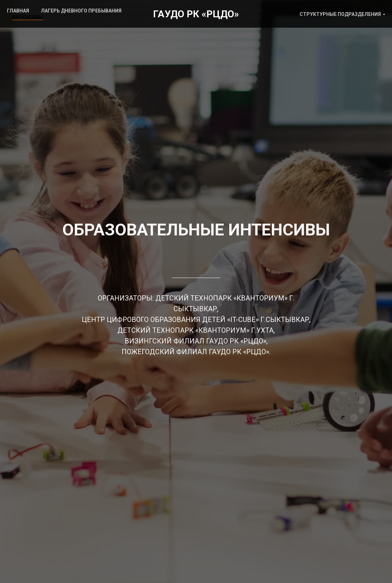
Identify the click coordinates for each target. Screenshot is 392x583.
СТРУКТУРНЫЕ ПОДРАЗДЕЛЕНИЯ (340, 14)
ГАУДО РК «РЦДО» (196, 14)
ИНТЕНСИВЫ (28, 17)
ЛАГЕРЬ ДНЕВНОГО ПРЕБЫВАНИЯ (81, 11)
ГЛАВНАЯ (18, 11)
